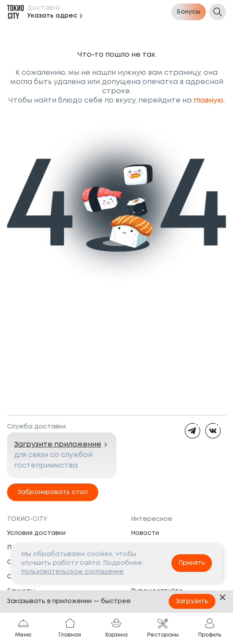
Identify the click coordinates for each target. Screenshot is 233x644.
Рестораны (163, 628)
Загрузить (192, 601)
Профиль (210, 628)
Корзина (116, 628)
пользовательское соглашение (72, 572)
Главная (70, 628)
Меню (23, 628)
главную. (209, 101)
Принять (192, 563)
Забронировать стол (53, 492)
